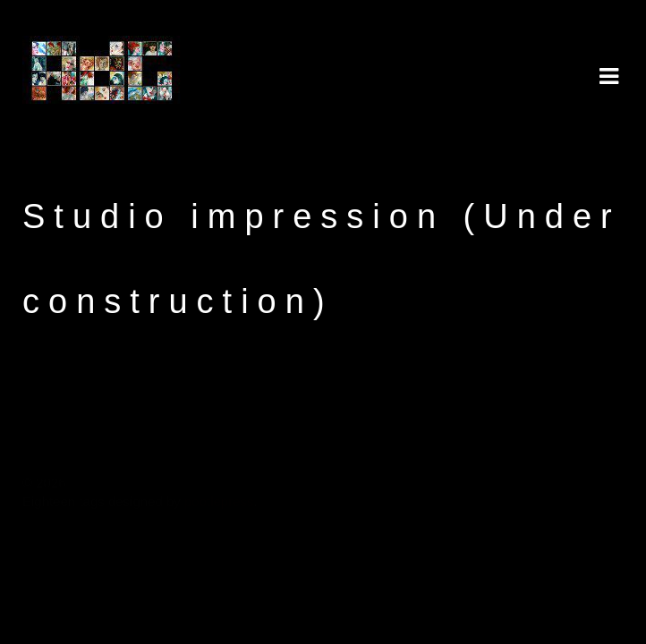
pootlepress (219, 501)
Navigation (608, 77)
